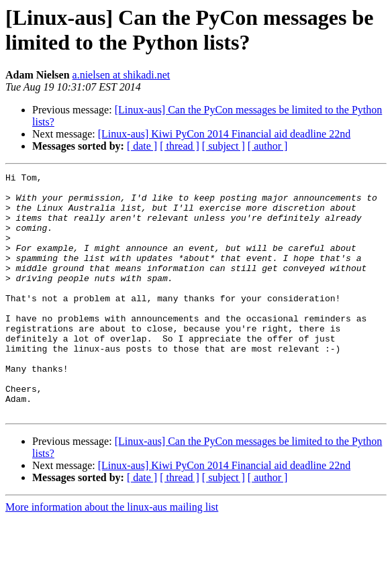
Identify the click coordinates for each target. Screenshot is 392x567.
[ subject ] (224, 146)
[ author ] (268, 146)
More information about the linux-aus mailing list (112, 555)
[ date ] (142, 146)
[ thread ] (180, 146)
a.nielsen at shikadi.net (121, 75)
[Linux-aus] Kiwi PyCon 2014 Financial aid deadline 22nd (224, 134)
